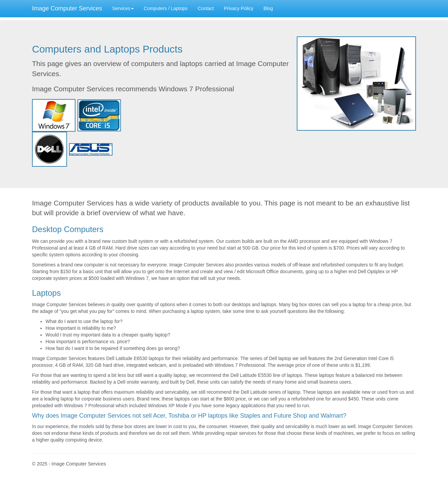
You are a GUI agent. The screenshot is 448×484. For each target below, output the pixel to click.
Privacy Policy (239, 8)
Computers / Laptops (166, 8)
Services (123, 8)
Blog (268, 8)
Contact (206, 8)
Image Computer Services (67, 8)
